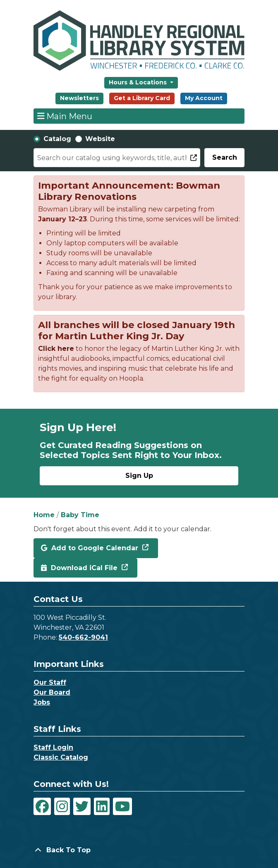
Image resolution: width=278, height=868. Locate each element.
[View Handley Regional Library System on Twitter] (82, 806)
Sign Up (139, 476)
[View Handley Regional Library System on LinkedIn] (102, 806)
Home (44, 515)
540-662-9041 (83, 637)
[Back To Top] (139, 850)
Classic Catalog (61, 757)
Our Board (52, 692)
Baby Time (80, 515)
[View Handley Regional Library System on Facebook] (42, 806)
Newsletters (79, 98)
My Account (204, 98)
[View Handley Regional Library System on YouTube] (122, 806)
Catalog (57, 139)
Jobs (42, 702)
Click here (56, 349)
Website (100, 139)
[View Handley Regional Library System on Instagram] (62, 806)
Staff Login (53, 747)
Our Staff (50, 682)
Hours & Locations (139, 82)
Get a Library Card (142, 98)
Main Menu (65, 116)
